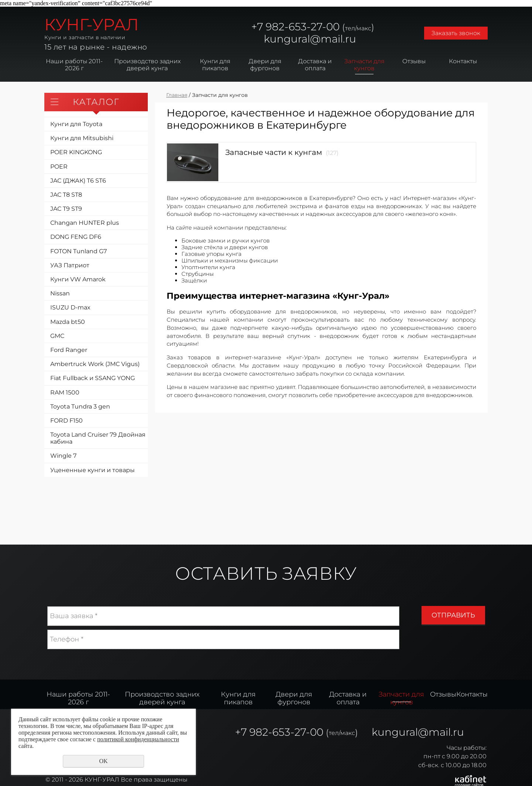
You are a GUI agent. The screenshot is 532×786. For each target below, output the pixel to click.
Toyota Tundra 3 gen (80, 406)
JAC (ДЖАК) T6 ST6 (78, 181)
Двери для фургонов (265, 65)
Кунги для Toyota (76, 124)
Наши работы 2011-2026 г (74, 65)
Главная (177, 95)
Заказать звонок (456, 33)
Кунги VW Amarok (78, 279)
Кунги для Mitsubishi (82, 138)
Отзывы (414, 61)
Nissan (60, 293)
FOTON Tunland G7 (79, 251)
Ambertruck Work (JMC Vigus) (95, 364)
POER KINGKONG (76, 152)
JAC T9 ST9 (66, 209)
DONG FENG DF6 (76, 237)
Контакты (463, 61)
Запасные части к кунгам (274, 152)
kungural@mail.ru (310, 39)
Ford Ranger (69, 350)
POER (59, 167)
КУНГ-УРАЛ (92, 24)
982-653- (272, 732)
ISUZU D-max (70, 307)
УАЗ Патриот (70, 265)
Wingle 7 (63, 456)
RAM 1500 (65, 392)
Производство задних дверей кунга (147, 65)
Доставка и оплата (315, 65)
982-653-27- (295, 27)
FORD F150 (66, 421)
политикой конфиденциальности (138, 739)
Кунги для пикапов (215, 65)
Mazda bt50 (68, 322)
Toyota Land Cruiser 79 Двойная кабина (98, 438)
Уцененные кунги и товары (93, 470)
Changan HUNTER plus (85, 223)
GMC (57, 336)
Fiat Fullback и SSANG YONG (93, 378)
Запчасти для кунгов (364, 65)
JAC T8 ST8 (66, 195)
